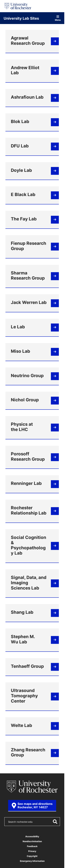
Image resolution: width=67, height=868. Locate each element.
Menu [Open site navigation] (58, 18)
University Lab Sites (21, 18)
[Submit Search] (55, 822)
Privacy (32, 851)
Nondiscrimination (32, 841)
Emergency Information (32, 861)
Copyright (32, 856)
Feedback (32, 846)
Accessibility (32, 836)
